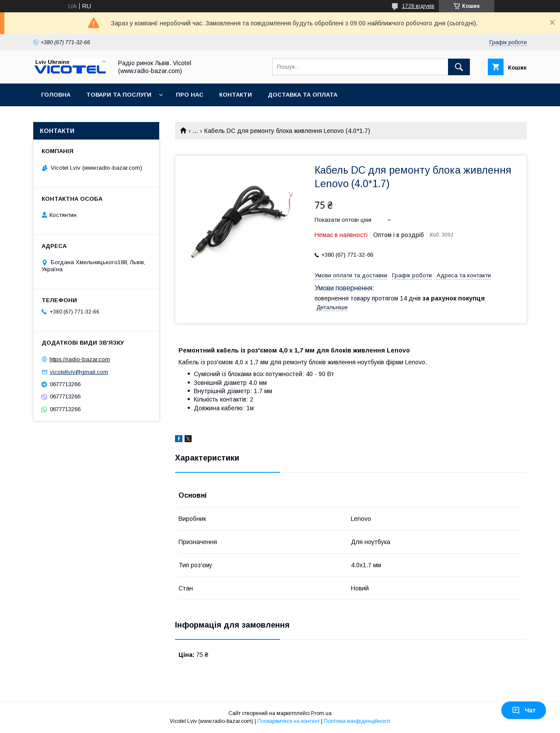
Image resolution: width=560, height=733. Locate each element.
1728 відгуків (418, 6)
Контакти (236, 95)
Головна (56, 95)
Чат (524, 710)
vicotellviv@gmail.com (79, 372)
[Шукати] (459, 67)
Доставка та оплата (303, 95)
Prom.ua (321, 713)
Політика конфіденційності (357, 721)
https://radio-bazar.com (80, 359)
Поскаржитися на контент (289, 721)
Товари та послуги (119, 95)
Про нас (190, 95)
